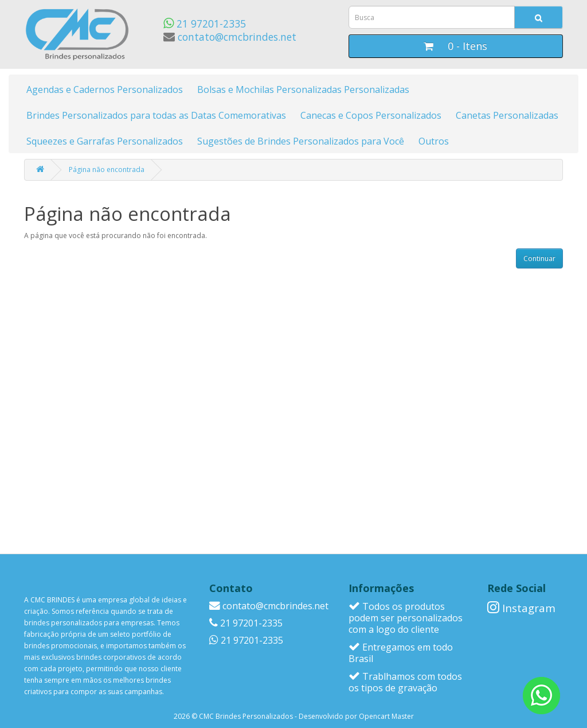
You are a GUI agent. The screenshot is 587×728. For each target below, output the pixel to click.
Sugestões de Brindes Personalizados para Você (301, 141)
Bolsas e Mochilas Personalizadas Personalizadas (303, 89)
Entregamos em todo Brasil (401, 653)
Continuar (539, 258)
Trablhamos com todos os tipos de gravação (405, 682)
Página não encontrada (107, 170)
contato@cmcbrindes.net (230, 37)
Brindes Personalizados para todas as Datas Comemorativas (156, 115)
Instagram (521, 608)
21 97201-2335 (205, 24)
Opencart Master (386, 716)
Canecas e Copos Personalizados (371, 115)
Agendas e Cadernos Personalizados (105, 89)
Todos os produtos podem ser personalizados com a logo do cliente (406, 618)
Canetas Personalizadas (507, 115)
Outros (434, 141)
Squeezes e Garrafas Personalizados (105, 141)
